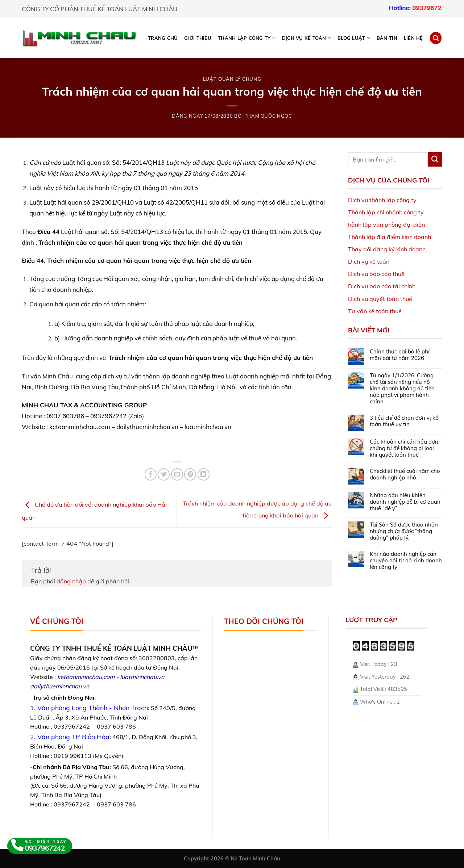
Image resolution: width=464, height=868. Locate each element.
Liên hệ (413, 38)
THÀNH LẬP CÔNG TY (247, 38)
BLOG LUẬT (354, 38)
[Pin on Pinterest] (190, 474)
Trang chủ (163, 38)
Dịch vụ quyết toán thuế (380, 299)
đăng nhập (71, 581)
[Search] (436, 38)
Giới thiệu (198, 38)
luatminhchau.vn (142, 677)
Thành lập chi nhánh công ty (386, 212)
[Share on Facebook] (151, 474)
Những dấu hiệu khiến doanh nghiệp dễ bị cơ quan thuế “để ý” (405, 502)
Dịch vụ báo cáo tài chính (382, 286)
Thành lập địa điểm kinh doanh (390, 237)
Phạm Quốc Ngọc (268, 116)
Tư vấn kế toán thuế (375, 311)
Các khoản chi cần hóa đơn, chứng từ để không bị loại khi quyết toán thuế (405, 448)
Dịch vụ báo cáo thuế (376, 274)
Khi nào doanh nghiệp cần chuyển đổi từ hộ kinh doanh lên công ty (406, 561)
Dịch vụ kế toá (367, 261)
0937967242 (439, 8)
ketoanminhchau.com (86, 677)
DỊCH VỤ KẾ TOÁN (306, 38)
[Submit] (435, 159)
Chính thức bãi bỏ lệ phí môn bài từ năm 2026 (400, 355)
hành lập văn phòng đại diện (386, 225)
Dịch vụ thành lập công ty (382, 200)
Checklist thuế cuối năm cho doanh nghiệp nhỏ (405, 474)
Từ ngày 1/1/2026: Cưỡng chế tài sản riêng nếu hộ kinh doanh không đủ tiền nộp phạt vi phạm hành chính (402, 389)
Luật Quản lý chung (232, 79)
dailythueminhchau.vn (60, 686)
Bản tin (387, 38)
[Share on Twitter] (164, 474)
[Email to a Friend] (177, 474)
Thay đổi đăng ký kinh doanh (387, 249)
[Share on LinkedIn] (204, 474)
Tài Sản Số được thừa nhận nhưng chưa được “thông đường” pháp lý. (404, 531)
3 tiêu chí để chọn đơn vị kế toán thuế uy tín (404, 421)
